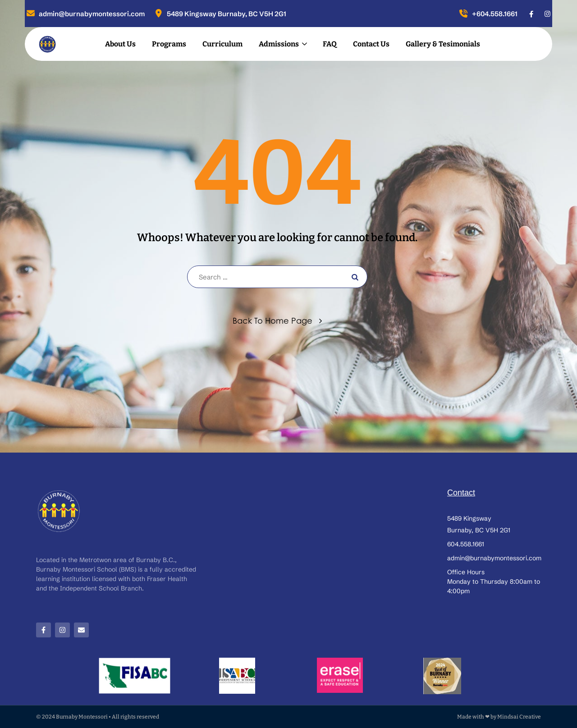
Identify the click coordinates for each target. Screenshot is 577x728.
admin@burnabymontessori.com (85, 14)
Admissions (279, 44)
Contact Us (371, 44)
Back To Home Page (272, 321)
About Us (120, 44)
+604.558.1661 (488, 14)
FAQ (330, 44)
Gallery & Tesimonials (443, 44)
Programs (169, 44)
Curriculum (222, 44)
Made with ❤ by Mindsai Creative (499, 717)
